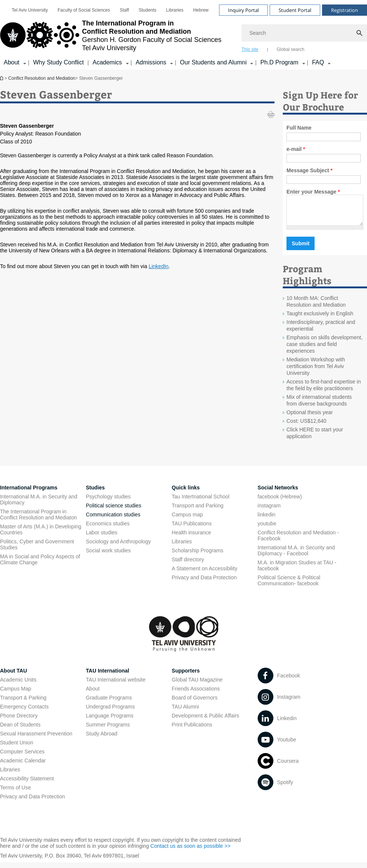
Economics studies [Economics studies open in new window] (108, 529)
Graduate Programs (109, 703)
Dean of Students (20, 730)
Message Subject (310, 170)
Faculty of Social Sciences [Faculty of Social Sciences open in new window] (84, 10)
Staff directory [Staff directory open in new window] (188, 565)
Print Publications (192, 730)
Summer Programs (108, 730)
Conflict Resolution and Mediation (2, 78)
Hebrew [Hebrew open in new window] (201, 10)
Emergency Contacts (24, 712)
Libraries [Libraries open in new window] (175, 10)
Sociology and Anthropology (118, 547)
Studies (95, 493)
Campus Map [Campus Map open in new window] (16, 694)
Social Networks (278, 493)
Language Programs (110, 721)
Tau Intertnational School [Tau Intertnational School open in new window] (201, 502)
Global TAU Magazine (197, 685)
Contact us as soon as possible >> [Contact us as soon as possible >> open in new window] (191, 852)
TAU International (107, 676)
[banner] (183, 35)
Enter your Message (313, 192)
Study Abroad (101, 739)
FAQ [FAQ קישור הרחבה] (318, 62)
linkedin (266, 520)
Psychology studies (108, 502)
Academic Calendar (23, 766)
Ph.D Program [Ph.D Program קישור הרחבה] (279, 62)
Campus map (187, 520)
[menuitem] (30, 10)
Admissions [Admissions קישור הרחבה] (151, 62)
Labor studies (101, 538)
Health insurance (192, 538)
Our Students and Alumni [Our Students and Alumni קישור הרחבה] (213, 62)
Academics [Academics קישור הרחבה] (107, 62)
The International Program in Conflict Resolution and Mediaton (38, 520)
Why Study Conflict (58, 62)
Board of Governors (195, 703)
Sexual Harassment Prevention (36, 739)
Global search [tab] (291, 49)
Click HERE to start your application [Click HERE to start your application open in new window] (315, 438)
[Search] (304, 33)
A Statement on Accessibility (205, 574)
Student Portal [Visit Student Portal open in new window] (295, 10)
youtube (267, 529)
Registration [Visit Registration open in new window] (345, 10)
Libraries (182, 547)
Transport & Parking (23, 703)
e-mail (296, 149)
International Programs (29, 493)
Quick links (186, 493)
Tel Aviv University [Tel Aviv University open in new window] (30, 10)
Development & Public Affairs (206, 721)
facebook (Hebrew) (280, 502)
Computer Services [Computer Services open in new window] (22, 757)
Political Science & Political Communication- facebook (289, 586)
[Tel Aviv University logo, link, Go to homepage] (111, 36)
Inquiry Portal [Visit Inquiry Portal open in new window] (243, 10)
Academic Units (18, 685)
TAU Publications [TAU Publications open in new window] (192, 529)
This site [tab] (250, 49)
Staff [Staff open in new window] (124, 10)
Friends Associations (196, 694)
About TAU (13, 676)
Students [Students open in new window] (147, 10)
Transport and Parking (198, 511)
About (93, 694)
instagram (269, 511)
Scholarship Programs (198, 556)
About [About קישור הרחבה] (12, 62)
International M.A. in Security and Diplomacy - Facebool (296, 556)
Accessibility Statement (27, 784)
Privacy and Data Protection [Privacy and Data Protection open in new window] (204, 583)
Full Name (299, 128)
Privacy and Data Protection (33, 802)
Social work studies (108, 556)
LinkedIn (159, 266)
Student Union (17, 748)
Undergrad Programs (110, 712)
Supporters (186, 676)
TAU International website (116, 685)
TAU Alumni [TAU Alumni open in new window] (186, 712)
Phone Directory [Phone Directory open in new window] (19, 721)
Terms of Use (15, 793)
